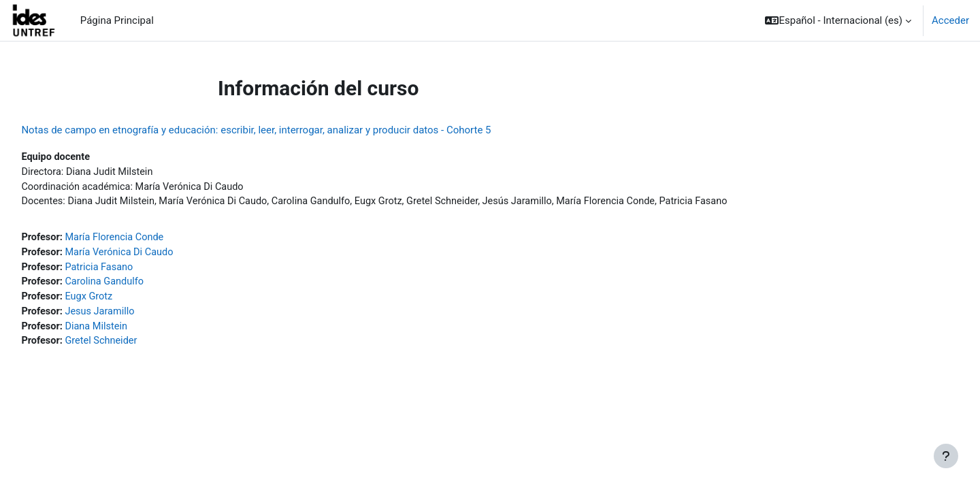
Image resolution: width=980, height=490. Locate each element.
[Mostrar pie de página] (946, 456)
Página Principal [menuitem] (117, 20)
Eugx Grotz (121, 301)
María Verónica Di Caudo (153, 255)
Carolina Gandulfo (137, 286)
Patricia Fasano (132, 270)
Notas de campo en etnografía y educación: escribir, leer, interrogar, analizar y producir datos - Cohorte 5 (287, 130)
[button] (838, 20)
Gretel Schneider (134, 347)
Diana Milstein (129, 331)
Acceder (950, 20)
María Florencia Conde (148, 240)
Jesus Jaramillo (133, 316)
